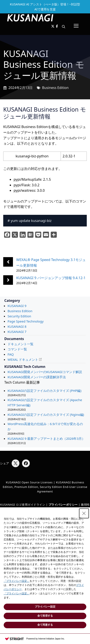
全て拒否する (45, 616)
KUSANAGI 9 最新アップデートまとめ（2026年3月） (46, 438)
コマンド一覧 (17, 349)
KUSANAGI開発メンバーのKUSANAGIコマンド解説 (45, 372)
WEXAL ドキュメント (23, 359)
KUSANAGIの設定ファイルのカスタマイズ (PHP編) (44, 391)
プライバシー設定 (45, 607)
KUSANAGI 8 (17, 326)
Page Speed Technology (26, 321)
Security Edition (19, 316)
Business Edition (55, 88)
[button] (64, 27)
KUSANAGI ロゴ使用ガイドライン (23, 505)
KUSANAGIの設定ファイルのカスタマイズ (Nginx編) (46, 415)
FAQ (11, 354)
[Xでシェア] (16, 463)
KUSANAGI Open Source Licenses (29, 482)
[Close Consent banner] (84, 513)
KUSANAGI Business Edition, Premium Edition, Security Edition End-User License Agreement (45, 487)
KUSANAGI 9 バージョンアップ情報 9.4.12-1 (51, 278)
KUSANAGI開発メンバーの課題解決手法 (37, 377)
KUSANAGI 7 (17, 332)
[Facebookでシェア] (26, 463)
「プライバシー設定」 (17, 581)
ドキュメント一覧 (21, 344)
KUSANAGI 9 (17, 306)
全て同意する (45, 625)
